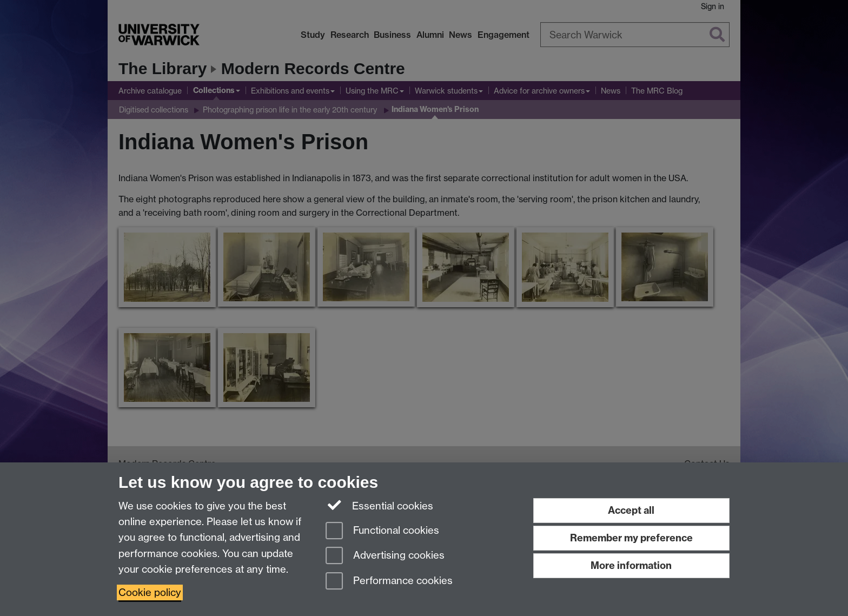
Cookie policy (150, 592)
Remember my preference (631, 538)
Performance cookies (389, 582)
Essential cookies (379, 505)
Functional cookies (382, 531)
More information (631, 565)
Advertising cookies (385, 556)
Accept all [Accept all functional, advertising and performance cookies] (631, 510)
